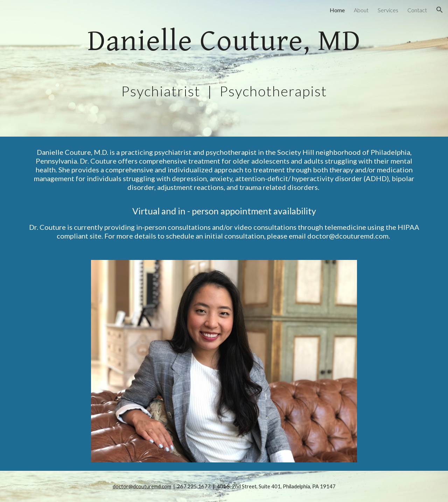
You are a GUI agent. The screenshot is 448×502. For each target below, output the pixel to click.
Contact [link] (417, 10)
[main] (224, 68)
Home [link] (337, 10)
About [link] (361, 10)
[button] (440, 10)
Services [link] (388, 10)
